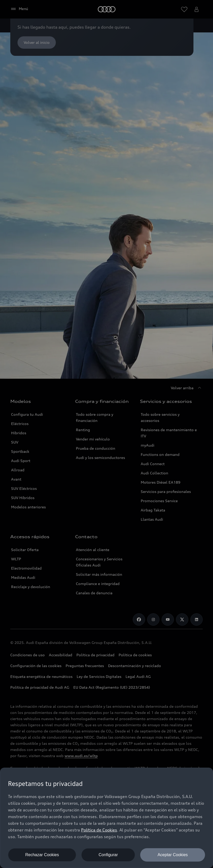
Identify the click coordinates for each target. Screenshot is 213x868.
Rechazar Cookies (42, 855)
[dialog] (106, 818)
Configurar (108, 855)
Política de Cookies (99, 830)
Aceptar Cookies (172, 855)
